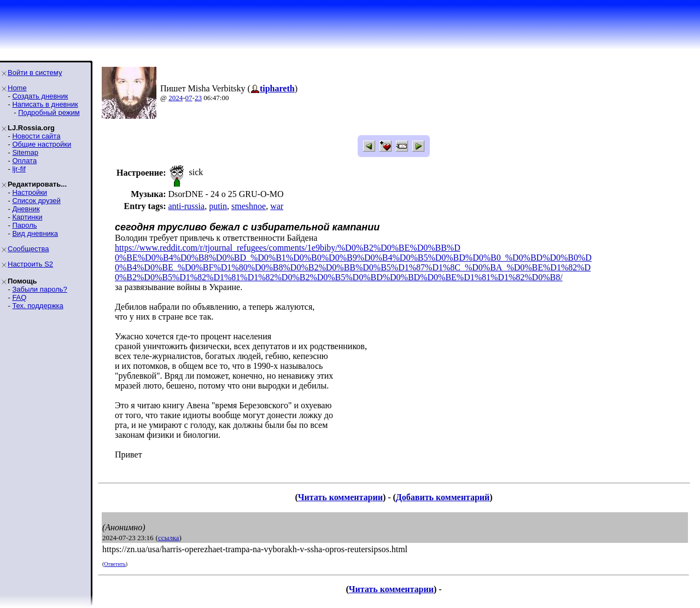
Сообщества (28, 249)
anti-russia (186, 206)
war (277, 206)
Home (17, 88)
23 (198, 98)
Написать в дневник (45, 104)
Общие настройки (42, 144)
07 (189, 98)
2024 (176, 98)
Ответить (115, 564)
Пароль (24, 225)
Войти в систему (35, 73)
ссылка (169, 538)
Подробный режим (49, 112)
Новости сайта (36, 136)
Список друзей (36, 201)
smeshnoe (249, 206)
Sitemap (25, 152)
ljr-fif (19, 169)
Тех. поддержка (37, 306)
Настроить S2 (30, 264)
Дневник (26, 209)
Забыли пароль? (39, 289)
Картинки (27, 217)
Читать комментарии (340, 497)
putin (218, 206)
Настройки (30, 192)
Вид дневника (35, 233)
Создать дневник (40, 96)
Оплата (24, 161)
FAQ (19, 297)
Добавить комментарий (443, 497)
